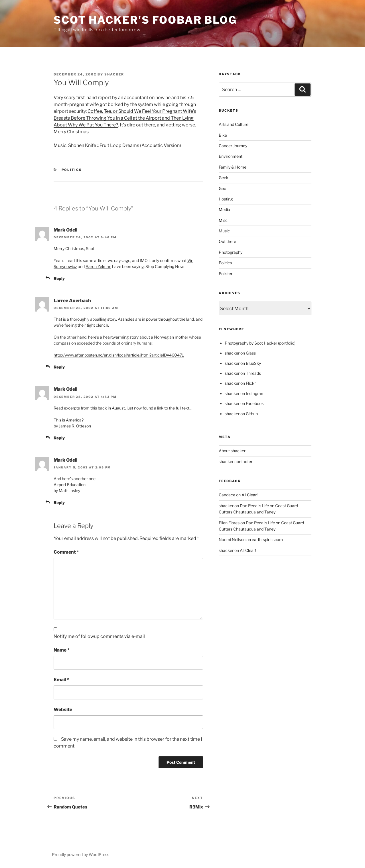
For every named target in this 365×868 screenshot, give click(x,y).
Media (224, 209)
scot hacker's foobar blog (145, 20)
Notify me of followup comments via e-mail (99, 636)
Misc (223, 220)
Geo (222, 188)
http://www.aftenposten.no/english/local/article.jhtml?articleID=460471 (119, 355)
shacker (114, 74)
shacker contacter (236, 461)
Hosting (226, 199)
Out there (227, 241)
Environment (231, 156)
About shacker (232, 451)
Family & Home (233, 167)
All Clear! (250, 495)
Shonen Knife (82, 145)
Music (224, 231)
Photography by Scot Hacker (251, 343)
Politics (72, 170)
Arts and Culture (234, 124)
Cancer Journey (233, 146)
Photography (231, 252)
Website (63, 710)
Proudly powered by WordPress (81, 854)
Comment (66, 552)
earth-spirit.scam (267, 540)
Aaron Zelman (98, 266)
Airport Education (70, 485)
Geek (224, 178)
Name (62, 650)
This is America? (69, 420)
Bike (223, 135)
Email (61, 680)
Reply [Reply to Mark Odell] (59, 278)
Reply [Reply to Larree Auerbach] (59, 367)
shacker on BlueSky (243, 363)
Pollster (226, 274)
